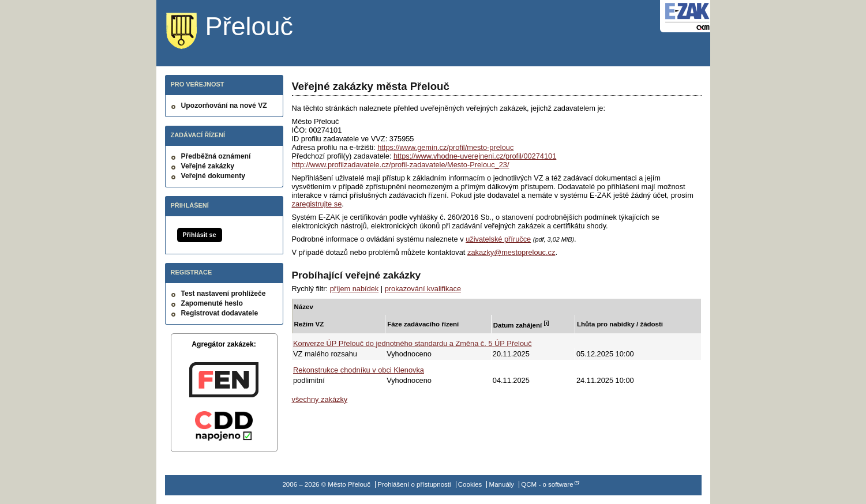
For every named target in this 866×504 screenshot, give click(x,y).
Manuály (502, 484)
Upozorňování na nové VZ (224, 106)
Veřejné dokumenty (213, 176)
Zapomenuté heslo (212, 303)
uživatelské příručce (498, 239)
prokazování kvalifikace (423, 289)
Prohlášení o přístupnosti (414, 484)
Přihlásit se (199, 235)
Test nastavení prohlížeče (224, 294)
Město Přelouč (239, 32)
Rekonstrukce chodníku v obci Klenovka (359, 370)
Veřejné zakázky (208, 166)
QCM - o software (547, 484)
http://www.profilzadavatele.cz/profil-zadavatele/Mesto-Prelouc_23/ (401, 165)
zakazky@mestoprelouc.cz (511, 252)
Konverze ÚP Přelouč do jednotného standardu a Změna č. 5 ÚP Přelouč (413, 343)
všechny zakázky (320, 399)
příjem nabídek (355, 289)
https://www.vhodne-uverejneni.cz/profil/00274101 (475, 156)
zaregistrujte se (317, 204)
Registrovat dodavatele (220, 313)
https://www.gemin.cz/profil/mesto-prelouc (445, 147)
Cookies (470, 484)
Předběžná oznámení (216, 156)
